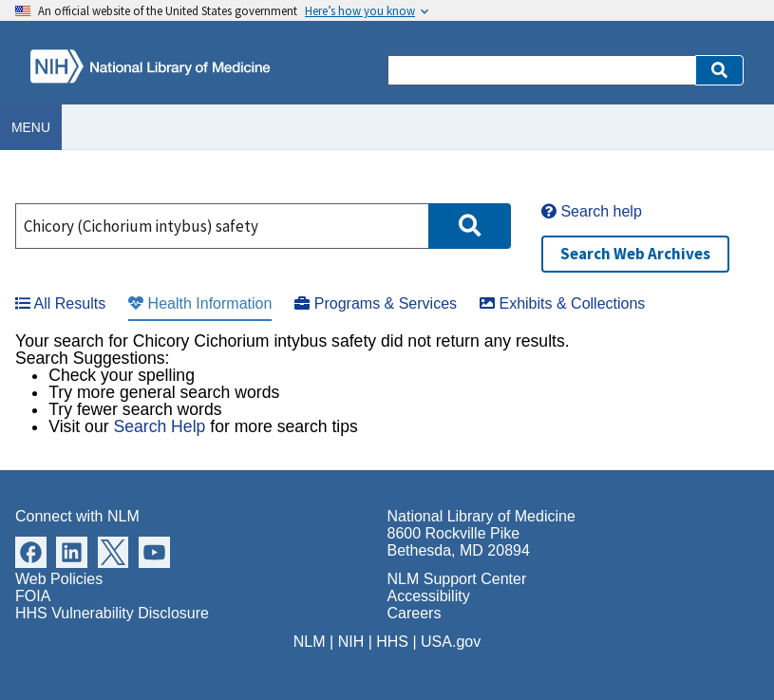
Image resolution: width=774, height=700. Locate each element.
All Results (60, 303)
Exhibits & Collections (562, 303)
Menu (31, 127)
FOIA (33, 596)
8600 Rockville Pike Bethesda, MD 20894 (459, 542)
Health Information (200, 303)
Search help (592, 211)
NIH (351, 642)
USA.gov (451, 642)
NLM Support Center (457, 579)
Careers (415, 613)
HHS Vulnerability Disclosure (112, 613)
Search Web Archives (635, 254)
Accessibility (429, 596)
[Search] (542, 70)
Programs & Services (376, 303)
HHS (392, 642)
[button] (719, 70)
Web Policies (59, 579)
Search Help (159, 426)
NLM (310, 642)
